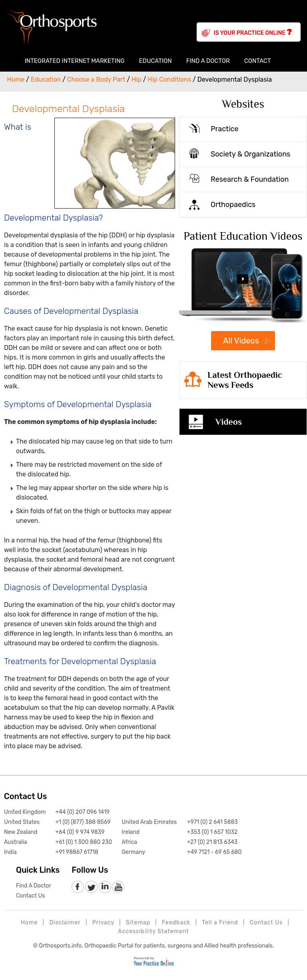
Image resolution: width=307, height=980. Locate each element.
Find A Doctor (208, 61)
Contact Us (25, 796)
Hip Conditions (169, 79)
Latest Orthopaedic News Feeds (245, 380)
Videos (229, 422)
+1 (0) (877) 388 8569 (83, 822)
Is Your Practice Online (253, 32)
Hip (137, 79)
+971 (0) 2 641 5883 (212, 822)
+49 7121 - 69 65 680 (214, 852)
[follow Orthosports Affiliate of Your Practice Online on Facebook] (78, 887)
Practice (225, 129)
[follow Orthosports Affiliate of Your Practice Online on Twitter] (91, 887)
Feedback (176, 923)
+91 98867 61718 (77, 852)
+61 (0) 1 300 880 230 (84, 842)
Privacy (103, 923)
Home (10, 61)
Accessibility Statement (153, 931)
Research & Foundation (250, 179)
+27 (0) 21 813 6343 (212, 842)
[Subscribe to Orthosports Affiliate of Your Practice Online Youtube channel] (118, 887)
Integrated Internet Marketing (75, 61)
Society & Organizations (250, 154)
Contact (258, 61)
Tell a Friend (220, 923)
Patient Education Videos (243, 236)
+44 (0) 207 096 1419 (82, 812)
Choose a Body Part (96, 79)
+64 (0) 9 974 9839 (80, 832)
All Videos (241, 341)
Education (155, 61)
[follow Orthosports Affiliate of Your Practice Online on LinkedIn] (105, 887)
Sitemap (138, 923)
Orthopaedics (233, 205)
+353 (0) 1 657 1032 (212, 832)
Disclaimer (65, 923)
